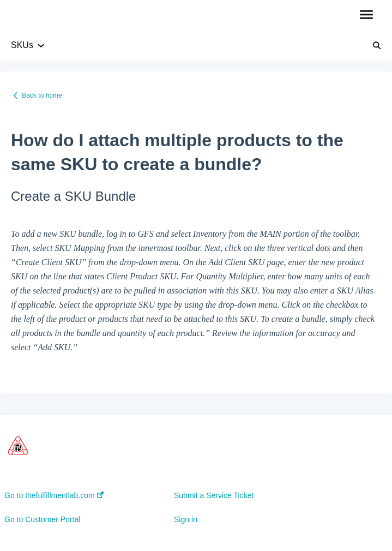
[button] (366, 15)
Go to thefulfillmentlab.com (54, 495)
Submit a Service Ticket (214, 495)
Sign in (186, 519)
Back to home (42, 95)
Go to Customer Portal (42, 519)
